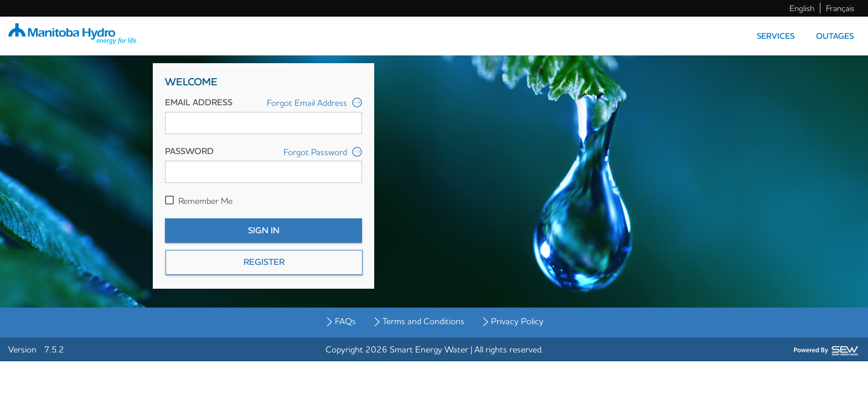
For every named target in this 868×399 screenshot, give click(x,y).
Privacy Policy (517, 321)
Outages (835, 36)
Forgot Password (323, 152)
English (802, 8)
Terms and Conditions (423, 321)
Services (776, 36)
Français (840, 8)
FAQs (345, 321)
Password (189, 151)
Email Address (199, 102)
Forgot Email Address (314, 103)
